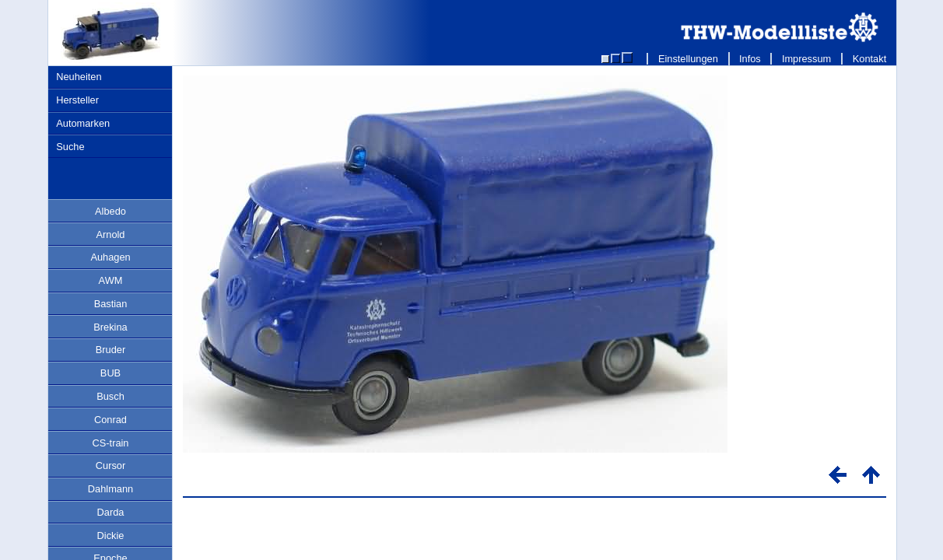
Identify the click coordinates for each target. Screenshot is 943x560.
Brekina (110, 327)
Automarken (83, 123)
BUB (110, 373)
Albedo (110, 211)
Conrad (110, 420)
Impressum (806, 59)
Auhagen (110, 257)
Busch (110, 396)
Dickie (111, 535)
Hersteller (77, 100)
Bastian (111, 304)
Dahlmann (110, 489)
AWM (111, 280)
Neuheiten (79, 77)
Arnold (111, 234)
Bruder (110, 350)
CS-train (111, 443)
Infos (750, 59)
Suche (70, 147)
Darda (111, 512)
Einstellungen (688, 59)
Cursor (110, 465)
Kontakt (869, 59)
